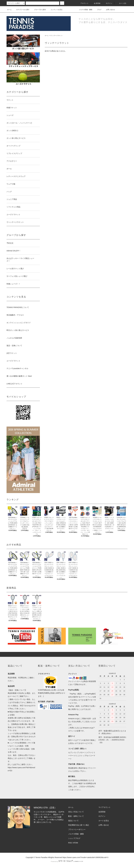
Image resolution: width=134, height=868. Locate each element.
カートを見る (104, 821)
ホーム (9, 10)
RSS (70, 843)
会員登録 (96, 3)
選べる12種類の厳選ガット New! (19, 376)
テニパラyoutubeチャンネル (17, 368)
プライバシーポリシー (77, 829)
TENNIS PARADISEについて (18, 307)
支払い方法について (76, 812)
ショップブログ (74, 838)
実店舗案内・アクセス (15, 315)
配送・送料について (76, 816)
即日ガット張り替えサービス (18, 330)
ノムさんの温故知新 (14, 338)
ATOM (76, 843)
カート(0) (121, 3)
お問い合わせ (109, 10)
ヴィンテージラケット (56, 36)
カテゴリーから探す (21, 10)
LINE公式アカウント (14, 384)
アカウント (83, 3)
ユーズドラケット (13, 361)
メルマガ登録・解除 (84, 10)
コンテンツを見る (55, 10)
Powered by (67, 861)
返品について (73, 821)
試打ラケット (12, 353)
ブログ (98, 10)
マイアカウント (105, 807)
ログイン (108, 3)
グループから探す (39, 10)
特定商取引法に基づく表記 (79, 825)
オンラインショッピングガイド (19, 323)
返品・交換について (14, 346)
